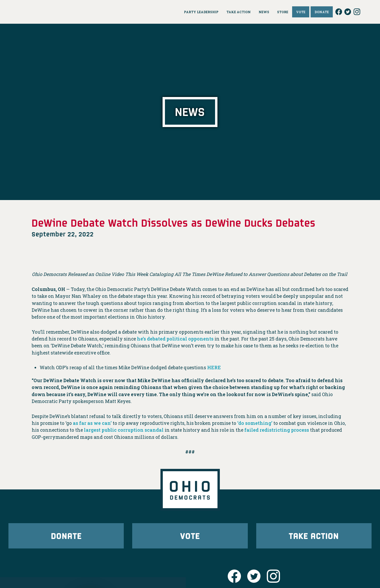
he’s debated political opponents (175, 339)
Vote (190, 536)
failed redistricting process (277, 430)
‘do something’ (255, 423)
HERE (214, 368)
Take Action (314, 536)
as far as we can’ (92, 423)
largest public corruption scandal (124, 430)
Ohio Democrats (44, 12)
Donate (66, 536)
